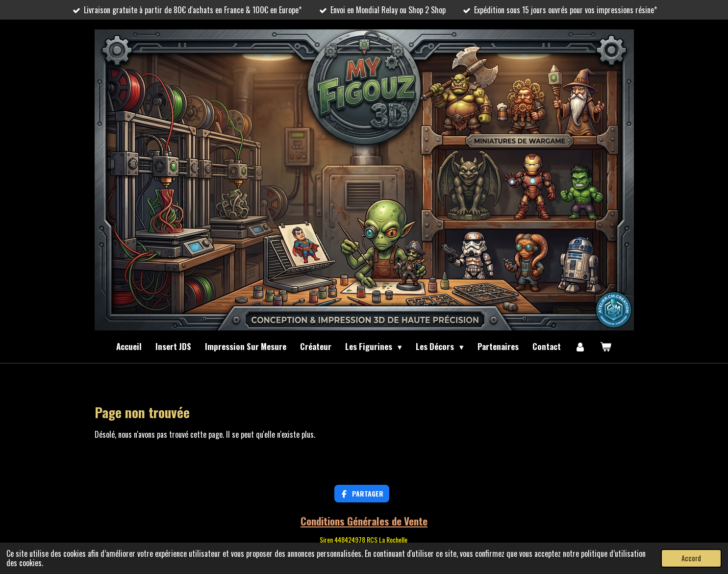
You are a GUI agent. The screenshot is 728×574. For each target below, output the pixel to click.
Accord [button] (691, 558)
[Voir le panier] (606, 347)
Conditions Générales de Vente (364, 521)
